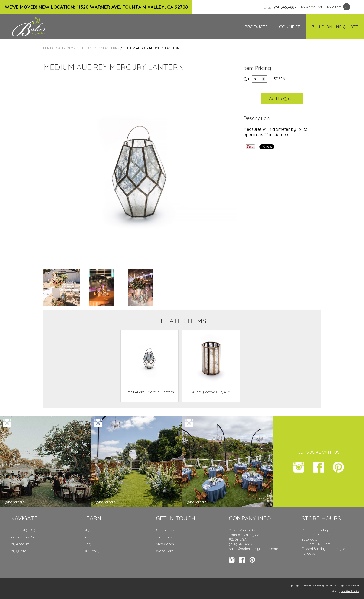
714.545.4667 (280, 7)
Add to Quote (282, 99)
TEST (62, 288)
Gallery (89, 537)
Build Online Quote (335, 27)
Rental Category (58, 48)
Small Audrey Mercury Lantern (150, 392)
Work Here (165, 551)
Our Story (91, 551)
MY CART (334, 7)
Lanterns (111, 48)
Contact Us (165, 530)
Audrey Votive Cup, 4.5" (211, 392)
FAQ (87, 530)
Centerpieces (88, 48)
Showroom (165, 544)
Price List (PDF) (23, 530)
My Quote (18, 551)
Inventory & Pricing (26, 537)
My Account (20, 544)
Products (256, 27)
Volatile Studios (350, 591)
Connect (290, 27)
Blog (87, 544)
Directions (164, 537)
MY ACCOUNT (312, 7)
